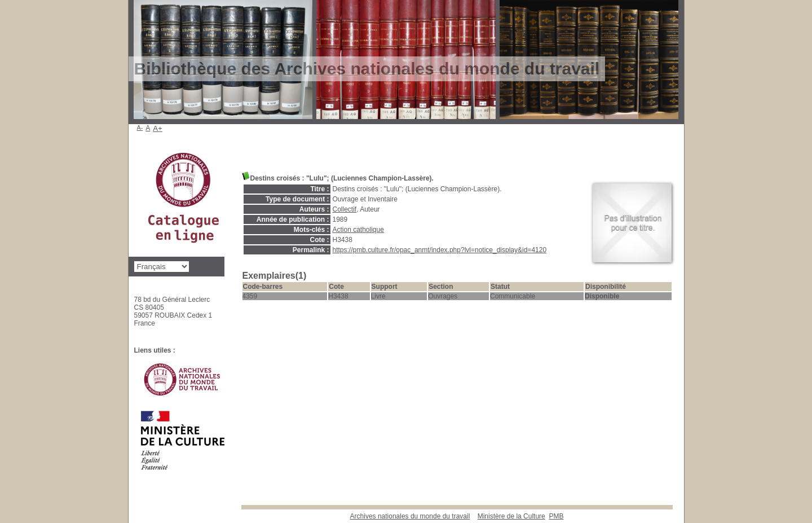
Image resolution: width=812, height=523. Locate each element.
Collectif (345, 209)
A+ (158, 128)
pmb (556, 516)
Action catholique (358, 230)
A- (140, 128)
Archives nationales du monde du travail (410, 516)
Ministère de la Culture (511, 516)
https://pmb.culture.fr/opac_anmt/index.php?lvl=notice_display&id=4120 (440, 250)
